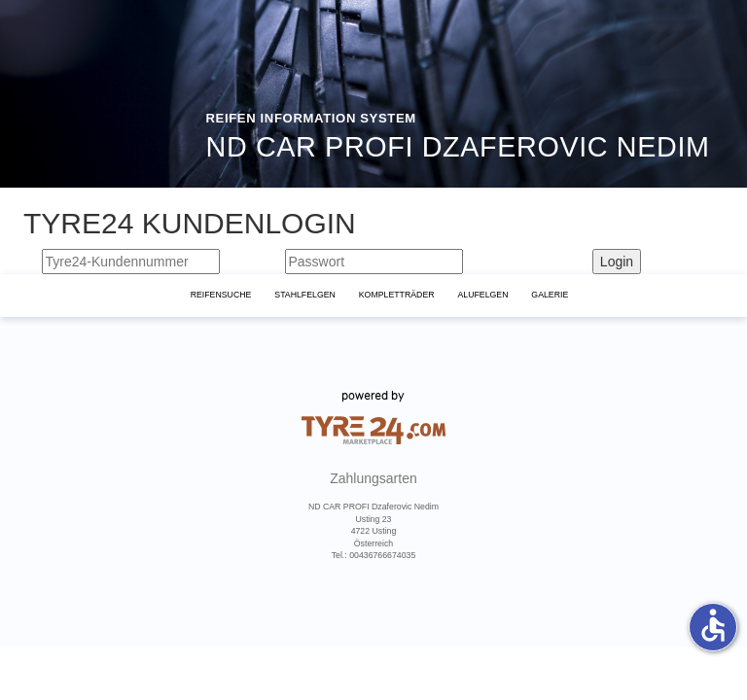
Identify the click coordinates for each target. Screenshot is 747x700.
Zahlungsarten (373, 479)
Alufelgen (482, 295)
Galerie (550, 295)
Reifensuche (221, 295)
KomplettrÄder (397, 295)
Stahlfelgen (305, 295)
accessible (713, 625)
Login (617, 262)
